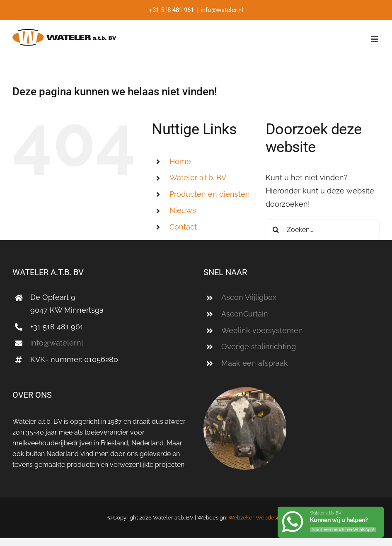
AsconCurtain (245, 314)
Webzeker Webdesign (256, 518)
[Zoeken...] (323, 230)
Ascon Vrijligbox (249, 297)
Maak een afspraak (255, 363)
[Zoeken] (276, 230)
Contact (183, 227)
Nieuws (183, 210)
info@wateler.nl (222, 10)
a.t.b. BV (198, 178)
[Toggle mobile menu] (375, 39)
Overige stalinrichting (259, 347)
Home (180, 161)
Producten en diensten (210, 194)
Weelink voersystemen (262, 330)
